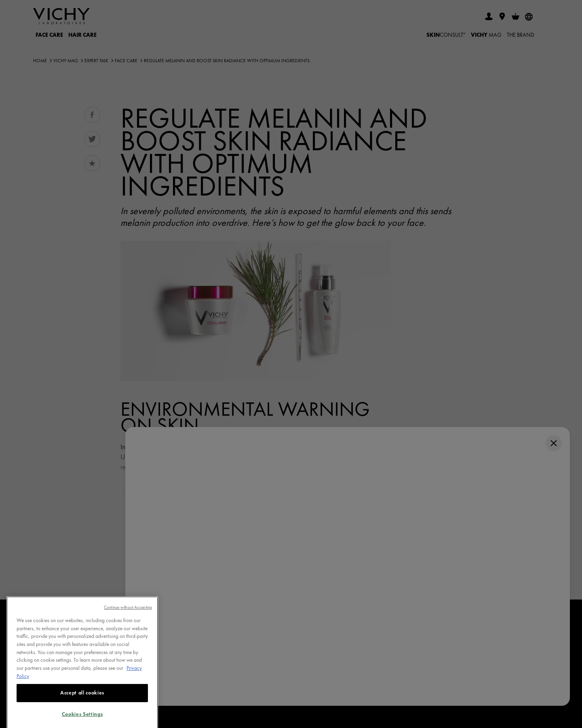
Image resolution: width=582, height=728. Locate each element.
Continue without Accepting (128, 614)
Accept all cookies (82, 700)
